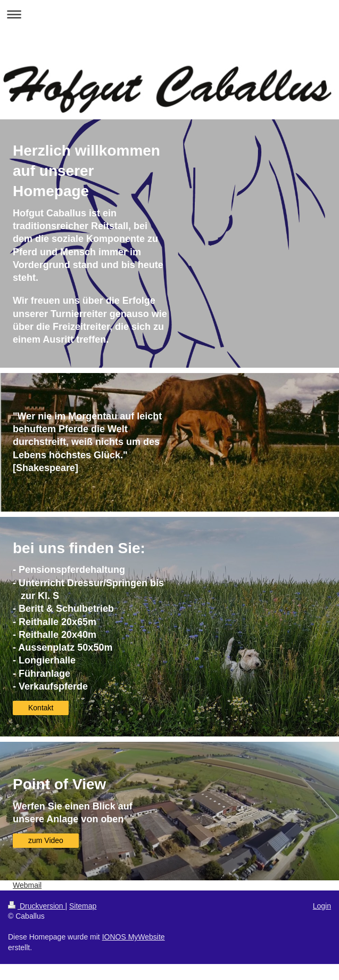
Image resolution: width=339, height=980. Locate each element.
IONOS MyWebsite (134, 937)
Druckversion (36, 906)
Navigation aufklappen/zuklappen (169, 14)
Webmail (27, 885)
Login (322, 906)
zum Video (46, 840)
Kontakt (41, 708)
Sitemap (83, 906)
